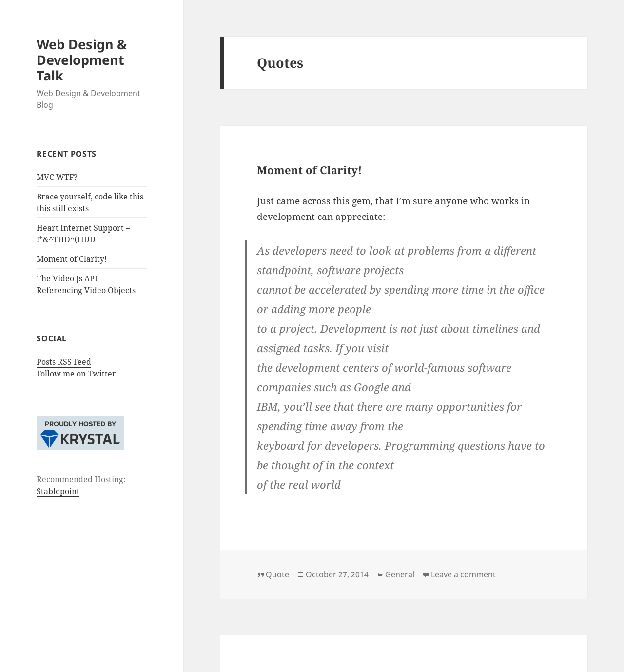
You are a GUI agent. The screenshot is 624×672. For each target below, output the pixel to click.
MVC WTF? (57, 177)
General (400, 574)
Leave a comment (463, 574)
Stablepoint (58, 491)
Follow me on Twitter (76, 374)
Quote (277, 574)
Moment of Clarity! (72, 259)
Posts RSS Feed (64, 362)
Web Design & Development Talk (82, 60)
